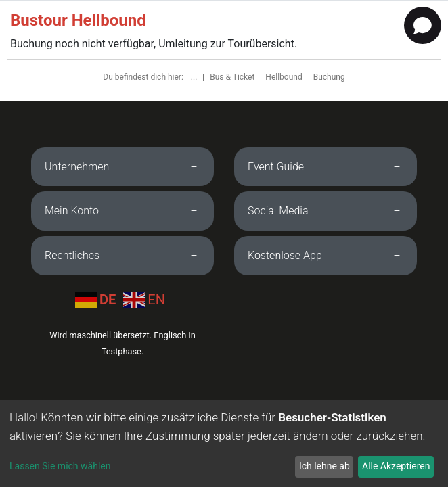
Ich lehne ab (324, 466)
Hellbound (284, 77)
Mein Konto (72, 211)
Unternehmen (77, 167)
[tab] (122, 167)
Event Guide (276, 167)
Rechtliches (72, 255)
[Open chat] (423, 25)
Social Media (278, 211)
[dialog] (224, 444)
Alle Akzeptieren (396, 466)
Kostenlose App (285, 255)
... (195, 77)
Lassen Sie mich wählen (60, 466)
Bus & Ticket (232, 77)
